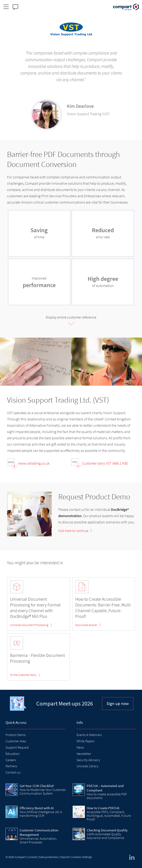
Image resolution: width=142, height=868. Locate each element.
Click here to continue (73, 531)
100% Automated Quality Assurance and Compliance (105, 836)
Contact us (13, 772)
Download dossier (86, 625)
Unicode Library (87, 766)
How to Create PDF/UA (103, 808)
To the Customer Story (23, 675)
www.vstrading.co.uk (34, 463)
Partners (11, 766)
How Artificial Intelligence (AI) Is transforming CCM (41, 814)
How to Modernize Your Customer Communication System (43, 792)
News (80, 747)
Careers (11, 760)
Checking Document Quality (107, 830)
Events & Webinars (89, 735)
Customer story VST (105, 463)
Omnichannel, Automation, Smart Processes (38, 840)
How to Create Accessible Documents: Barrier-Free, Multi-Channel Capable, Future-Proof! (104, 608)
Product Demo (16, 735)
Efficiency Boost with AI (37, 808)
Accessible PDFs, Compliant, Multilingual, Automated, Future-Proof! (109, 816)
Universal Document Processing (29, 625)
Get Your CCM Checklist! (37, 786)
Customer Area (16, 741)
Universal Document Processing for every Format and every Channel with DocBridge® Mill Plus (35, 608)
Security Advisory (88, 760)
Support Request (17, 747)
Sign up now (118, 703)
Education (13, 754)
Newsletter (84, 754)
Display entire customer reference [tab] (71, 317)
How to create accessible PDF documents (107, 796)
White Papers (86, 741)
